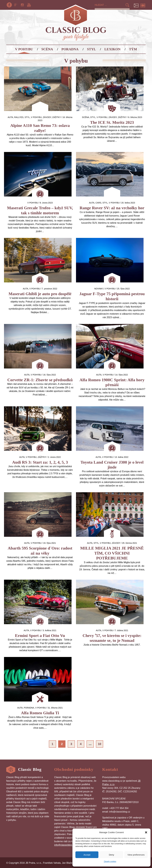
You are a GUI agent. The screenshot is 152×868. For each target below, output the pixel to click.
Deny (111, 855)
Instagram (22, 5)
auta (10, 117)
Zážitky (56, 117)
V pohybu (24, 49)
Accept (87, 855)
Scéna (47, 49)
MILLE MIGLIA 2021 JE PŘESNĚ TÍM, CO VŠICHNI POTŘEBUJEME (112, 553)
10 (100, 744)
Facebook (9, 5)
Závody (47, 117)
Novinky (99, 289)
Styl (91, 49)
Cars (98, 203)
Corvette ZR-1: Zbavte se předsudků (40, 380)
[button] (146, 832)
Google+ (16, 5)
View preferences (136, 855)
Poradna (70, 49)
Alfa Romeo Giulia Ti (40, 713)
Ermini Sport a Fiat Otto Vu (40, 636)
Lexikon (112, 49)
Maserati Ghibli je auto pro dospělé (40, 294)
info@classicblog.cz (65, 845)
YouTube (29, 5)
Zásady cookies (110, 861)
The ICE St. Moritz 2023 (112, 122)
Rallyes (19, 117)
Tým (133, 49)
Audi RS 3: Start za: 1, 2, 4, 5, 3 (40, 462)
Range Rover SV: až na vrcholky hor (112, 208)
